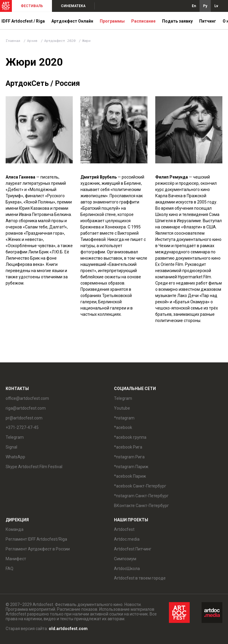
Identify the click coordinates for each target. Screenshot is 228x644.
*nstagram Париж (131, 467)
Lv (216, 6)
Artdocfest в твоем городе (140, 578)
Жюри (86, 41)
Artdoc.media (127, 539)
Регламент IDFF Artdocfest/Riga (36, 539)
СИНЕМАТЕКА (73, 6)
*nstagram (124, 418)
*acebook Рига (128, 447)
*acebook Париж (130, 476)
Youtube (122, 408)
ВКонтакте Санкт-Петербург (141, 506)
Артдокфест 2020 (61, 41)
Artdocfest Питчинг (133, 549)
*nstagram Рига (129, 457)
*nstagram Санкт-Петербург (141, 496)
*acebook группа (130, 437)
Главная (13, 41)
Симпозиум (125, 559)
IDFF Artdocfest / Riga (23, 21)
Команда (15, 529)
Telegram (15, 437)
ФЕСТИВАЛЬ (32, 6)
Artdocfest (124, 529)
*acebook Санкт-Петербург (140, 486)
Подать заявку (177, 21)
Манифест (16, 559)
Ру (205, 6)
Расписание (143, 21)
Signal (11, 447)
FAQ (9, 569)
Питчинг (208, 21)
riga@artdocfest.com (26, 408)
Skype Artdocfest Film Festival (34, 467)
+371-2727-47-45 (22, 427)
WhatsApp (15, 457)
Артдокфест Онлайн (72, 21)
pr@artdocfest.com (24, 418)
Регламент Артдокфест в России (38, 549)
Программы (112, 21)
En (194, 6)
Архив (32, 41)
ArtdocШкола (127, 569)
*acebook (123, 427)
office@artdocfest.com (27, 398)
